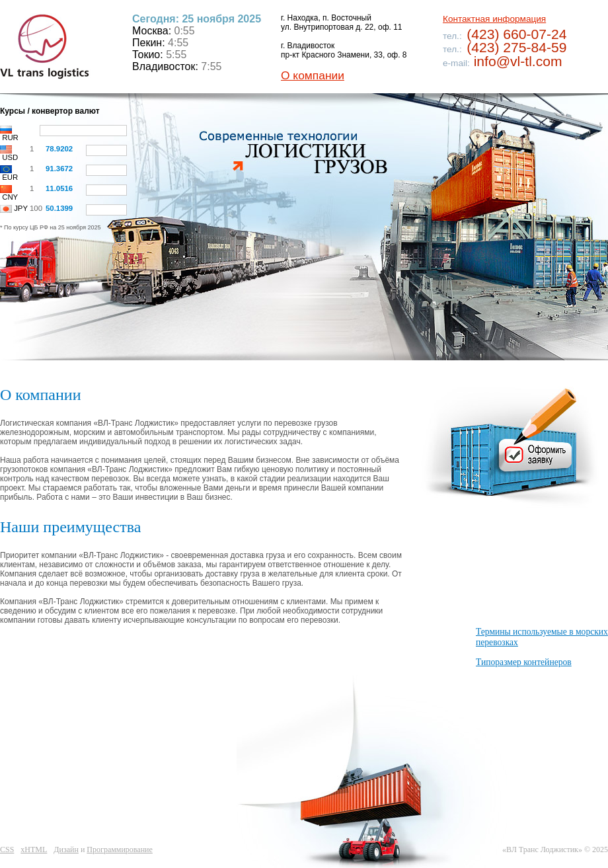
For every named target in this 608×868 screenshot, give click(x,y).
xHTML (34, 849)
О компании (313, 75)
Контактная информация (494, 19)
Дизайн (66, 849)
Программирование (120, 849)
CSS (7, 849)
